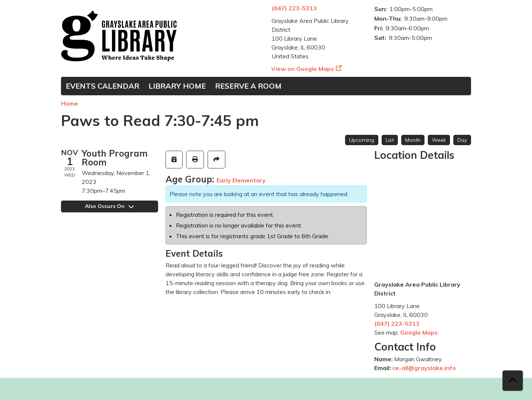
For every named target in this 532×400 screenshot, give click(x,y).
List (390, 140)
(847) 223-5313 (294, 8)
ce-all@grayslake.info (424, 368)
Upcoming (362, 140)
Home (69, 103)
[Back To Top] (513, 381)
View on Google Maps (303, 69)
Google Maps (419, 332)
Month (413, 140)
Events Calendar (103, 86)
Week (439, 140)
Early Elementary (241, 180)
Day (462, 140)
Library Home (177, 86)
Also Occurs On (109, 206)
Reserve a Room (248, 86)
